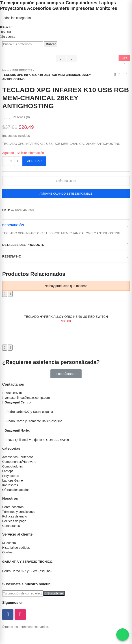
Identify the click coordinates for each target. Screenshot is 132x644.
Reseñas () (21, 117)
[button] (66, 374)
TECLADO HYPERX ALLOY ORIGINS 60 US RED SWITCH (66, 317)
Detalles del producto (23, 245)
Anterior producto (115, 75)
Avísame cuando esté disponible (66, 194)
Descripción (13, 225)
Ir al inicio (121, 75)
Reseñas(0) (12, 256)
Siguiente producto (126, 75)
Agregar (34, 161)
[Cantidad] (11, 161)
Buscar (51, 44)
